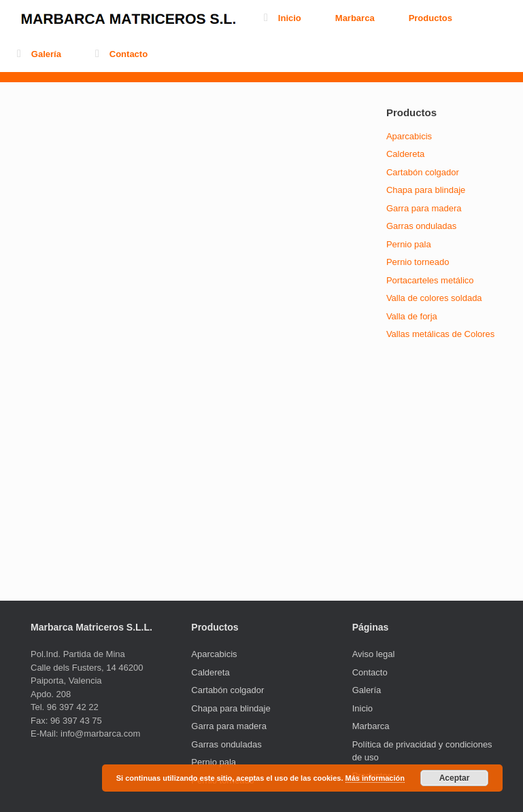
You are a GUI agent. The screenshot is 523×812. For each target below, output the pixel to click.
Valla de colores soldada (434, 298)
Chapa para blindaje (426, 190)
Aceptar (455, 778)
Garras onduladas (421, 226)
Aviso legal (374, 654)
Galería (39, 54)
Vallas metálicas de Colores (440, 334)
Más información (375, 778)
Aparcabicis (409, 136)
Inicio (283, 18)
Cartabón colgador (423, 172)
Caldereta (405, 154)
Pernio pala (409, 244)
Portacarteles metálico (430, 280)
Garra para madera (424, 208)
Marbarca (355, 18)
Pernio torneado (418, 262)
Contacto (121, 54)
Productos (431, 18)
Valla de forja (412, 316)
